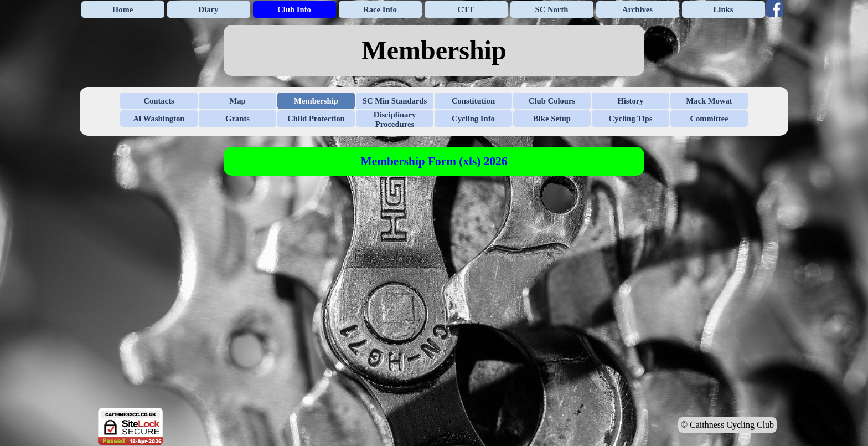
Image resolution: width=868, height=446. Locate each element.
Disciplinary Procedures (395, 119)
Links (724, 9)
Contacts (159, 101)
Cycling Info (473, 119)
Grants (237, 119)
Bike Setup (552, 119)
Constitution (473, 101)
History (630, 101)
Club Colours (552, 101)
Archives (637, 9)
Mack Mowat (709, 101)
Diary (209, 9)
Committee (709, 119)
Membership (316, 101)
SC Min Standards (395, 101)
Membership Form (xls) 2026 (434, 161)
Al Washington (159, 119)
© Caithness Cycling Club (727, 425)
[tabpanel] (434, 50)
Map (237, 101)
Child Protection (316, 119)
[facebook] (774, 8)
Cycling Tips (631, 119)
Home (123, 9)
